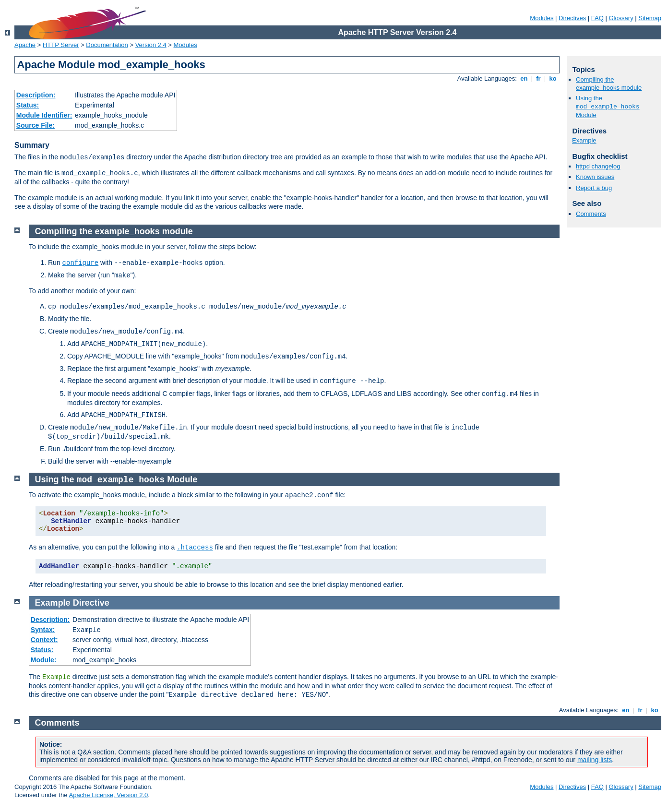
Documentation (107, 45)
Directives (572, 18)
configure (81, 263)
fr (539, 78)
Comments (591, 214)
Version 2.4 (151, 45)
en (524, 78)
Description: (36, 95)
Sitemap (650, 18)
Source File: (36, 125)
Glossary (621, 18)
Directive (91, 603)
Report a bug (594, 188)
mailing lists (595, 760)
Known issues (595, 177)
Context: (44, 640)
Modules (542, 18)
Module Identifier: (44, 115)
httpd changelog (598, 166)
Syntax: (43, 630)
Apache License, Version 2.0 (108, 795)
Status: (28, 105)
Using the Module (608, 107)
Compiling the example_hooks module (609, 84)
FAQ (597, 18)
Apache (25, 45)
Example (584, 140)
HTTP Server (61, 45)
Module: (44, 660)
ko (553, 78)
